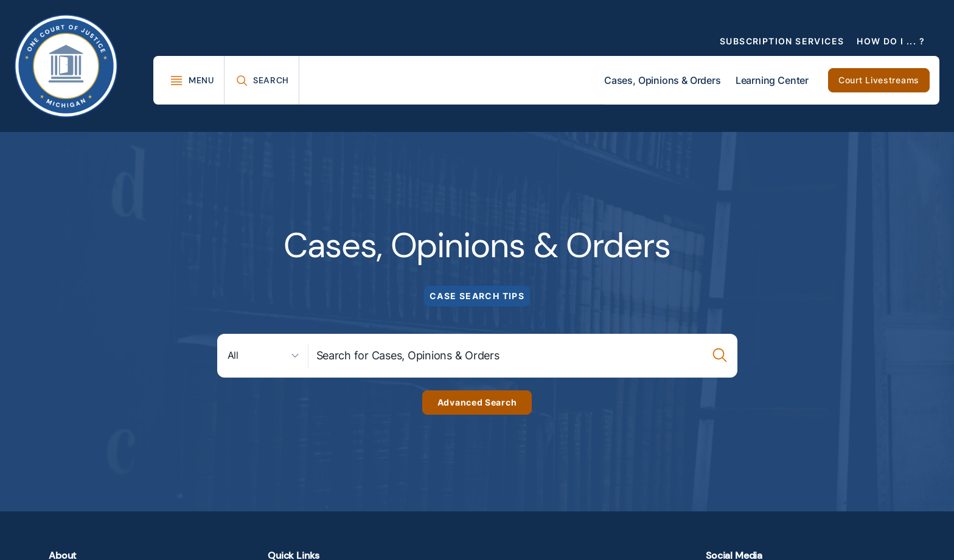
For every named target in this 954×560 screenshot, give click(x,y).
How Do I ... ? (891, 41)
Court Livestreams (879, 80)
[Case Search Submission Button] (720, 356)
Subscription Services (782, 41)
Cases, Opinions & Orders (663, 80)
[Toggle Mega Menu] (192, 80)
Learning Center (772, 80)
